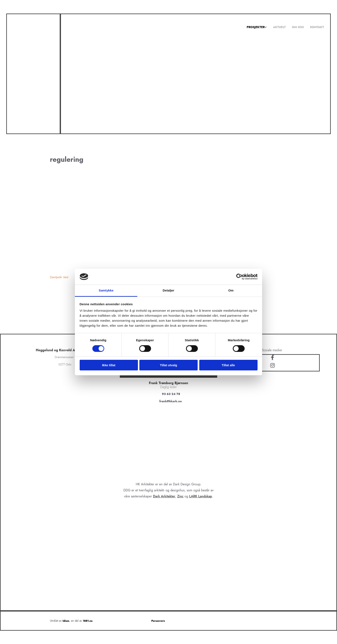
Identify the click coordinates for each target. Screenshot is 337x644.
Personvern (158, 621)
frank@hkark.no (171, 401)
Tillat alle (228, 365)
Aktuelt (279, 27)
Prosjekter (256, 27)
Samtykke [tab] (106, 290)
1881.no (88, 621)
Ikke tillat (109, 365)
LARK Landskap (201, 496)
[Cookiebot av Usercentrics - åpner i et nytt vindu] (239, 277)
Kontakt (317, 27)
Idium (66, 621)
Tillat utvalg (168, 365)
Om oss (298, 27)
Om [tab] (231, 290)
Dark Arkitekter (164, 496)
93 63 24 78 (171, 394)
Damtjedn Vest (59, 277)
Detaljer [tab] (168, 290)
